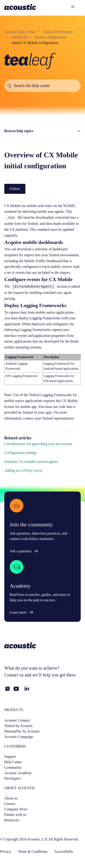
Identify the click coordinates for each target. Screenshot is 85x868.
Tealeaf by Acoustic (19, 726)
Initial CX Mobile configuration (35, 43)
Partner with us (15, 815)
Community (13, 767)
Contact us (14, 675)
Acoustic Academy (18, 773)
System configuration (50, 37)
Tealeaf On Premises (58, 32)
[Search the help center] (43, 86)
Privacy (6, 851)
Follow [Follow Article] (15, 189)
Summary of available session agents (31, 462)
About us (11, 798)
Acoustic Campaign (19, 737)
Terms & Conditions (33, 851)
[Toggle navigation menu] (73, 7)
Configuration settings (21, 453)
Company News (16, 809)
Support (10, 757)
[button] (43, 131)
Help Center (13, 762)
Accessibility (64, 851)
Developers (13, 778)
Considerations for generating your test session (38, 444)
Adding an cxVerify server (23, 470)
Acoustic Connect (17, 720)
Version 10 (20, 37)
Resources (12, 820)
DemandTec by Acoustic (22, 731)
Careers (10, 804)
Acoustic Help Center (20, 32)
